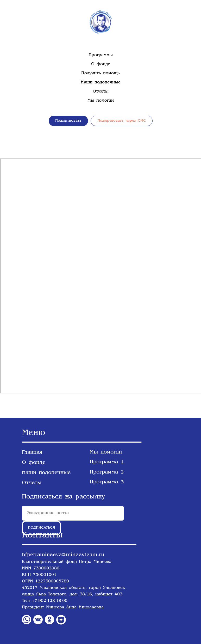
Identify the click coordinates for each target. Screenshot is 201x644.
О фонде (101, 64)
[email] (73, 513)
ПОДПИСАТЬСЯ (42, 528)
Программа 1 (107, 462)
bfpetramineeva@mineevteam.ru (63, 555)
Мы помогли (101, 101)
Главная (32, 452)
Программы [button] (101, 55)
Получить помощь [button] (100, 73)
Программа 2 (107, 472)
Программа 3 (107, 482)
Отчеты (101, 92)
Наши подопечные (101, 83)
